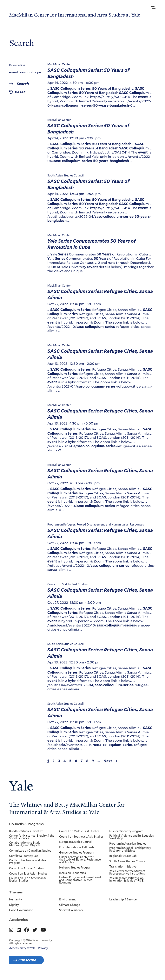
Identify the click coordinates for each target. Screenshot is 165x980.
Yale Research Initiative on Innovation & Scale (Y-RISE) (127, 880)
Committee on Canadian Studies (30, 851)
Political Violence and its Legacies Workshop (132, 837)
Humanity (16, 900)
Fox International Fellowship (78, 848)
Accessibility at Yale (22, 948)
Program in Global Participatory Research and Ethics (130, 850)
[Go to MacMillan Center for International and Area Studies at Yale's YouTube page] (43, 930)
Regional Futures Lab (123, 856)
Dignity (14, 905)
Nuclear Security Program (126, 832)
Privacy (43, 948)
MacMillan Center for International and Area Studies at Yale (79, 15)
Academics (18, 920)
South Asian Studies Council (127, 862)
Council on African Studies (26, 869)
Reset (21, 93)
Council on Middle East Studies (79, 832)
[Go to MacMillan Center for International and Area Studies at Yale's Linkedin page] (19, 930)
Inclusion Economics (73, 874)
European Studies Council (76, 842)
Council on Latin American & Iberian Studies (28, 880)
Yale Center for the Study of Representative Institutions (127, 873)
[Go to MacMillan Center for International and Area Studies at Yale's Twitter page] (35, 930)
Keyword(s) (17, 66)
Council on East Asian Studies (28, 874)
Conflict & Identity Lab (24, 856)
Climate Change (70, 905)
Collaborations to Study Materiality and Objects (25, 844)
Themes (16, 892)
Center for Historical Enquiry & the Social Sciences (32, 837)
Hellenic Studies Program (76, 868)
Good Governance (21, 911)
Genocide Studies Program (77, 853)
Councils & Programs (26, 824)
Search (24, 84)
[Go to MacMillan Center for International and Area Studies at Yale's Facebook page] (27, 930)
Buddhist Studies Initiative (26, 832)
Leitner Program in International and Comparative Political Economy (80, 880)
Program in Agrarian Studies (128, 844)
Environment (68, 900)
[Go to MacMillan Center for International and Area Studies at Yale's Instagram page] (11, 930)
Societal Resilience (71, 911)
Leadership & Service (123, 900)
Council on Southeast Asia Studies (81, 837)
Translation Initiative (123, 867)
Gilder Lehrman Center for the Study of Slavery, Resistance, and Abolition (80, 860)
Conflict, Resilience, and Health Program (29, 862)
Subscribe (29, 961)
